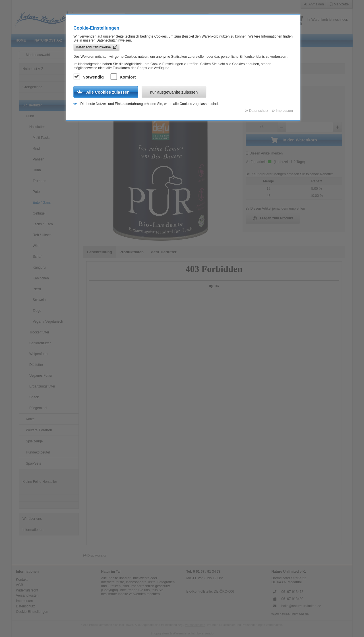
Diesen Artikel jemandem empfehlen (275, 209)
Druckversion (95, 556)
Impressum (24, 601)
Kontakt (22, 580)
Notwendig (89, 77)
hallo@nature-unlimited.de (301, 606)
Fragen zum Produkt (273, 218)
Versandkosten (27, 595)
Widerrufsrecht (27, 590)
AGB (19, 585)
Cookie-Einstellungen (32, 612)
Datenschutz (25, 606)
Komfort (124, 77)
